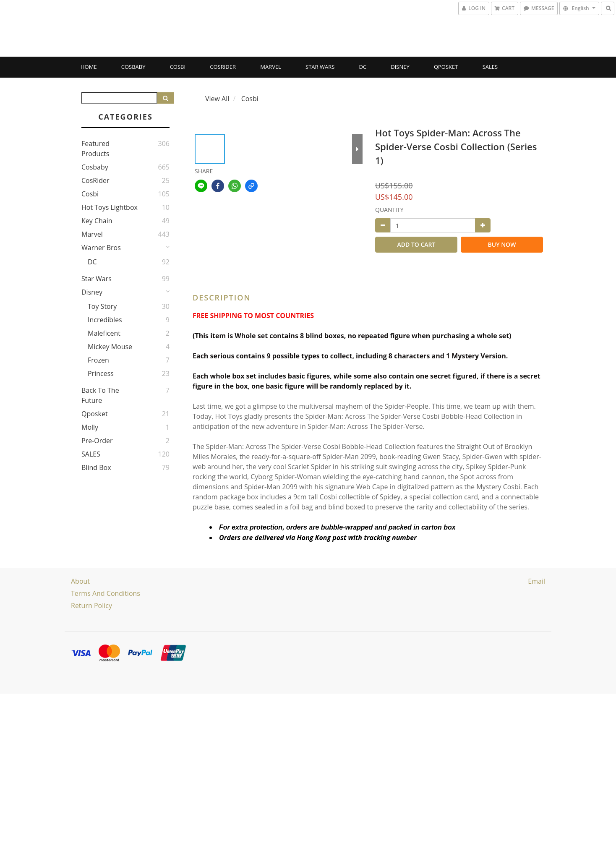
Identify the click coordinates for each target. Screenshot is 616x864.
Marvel (271, 67)
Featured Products (95, 149)
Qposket (446, 67)
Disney (400, 67)
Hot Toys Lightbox (110, 207)
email (536, 581)
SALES (490, 67)
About (80, 581)
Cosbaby (133, 67)
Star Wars (320, 67)
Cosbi (178, 67)
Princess (101, 373)
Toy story (102, 306)
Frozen (98, 360)
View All (217, 99)
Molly (90, 427)
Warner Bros (101, 248)
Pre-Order (97, 441)
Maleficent (104, 333)
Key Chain (97, 221)
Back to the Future (100, 395)
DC (363, 67)
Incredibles (105, 320)
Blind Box (96, 467)
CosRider (223, 67)
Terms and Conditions (106, 593)
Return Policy (91, 606)
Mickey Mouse (110, 347)
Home (89, 67)
